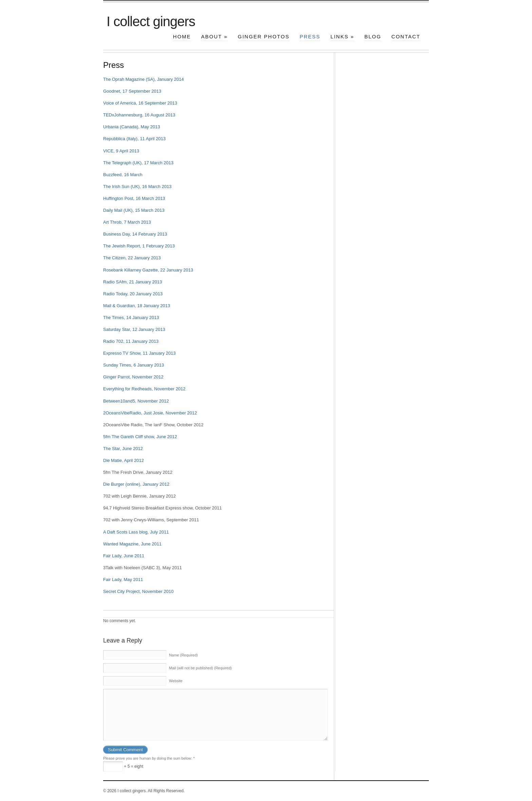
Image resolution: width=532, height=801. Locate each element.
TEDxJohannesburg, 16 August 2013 (139, 115)
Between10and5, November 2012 (136, 401)
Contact (406, 36)
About (214, 36)
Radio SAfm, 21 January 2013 (132, 282)
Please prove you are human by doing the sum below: (149, 758)
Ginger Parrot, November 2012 (133, 377)
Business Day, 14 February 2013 (135, 234)
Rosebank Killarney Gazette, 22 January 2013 (148, 270)
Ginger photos (264, 36)
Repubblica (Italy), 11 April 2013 (134, 139)
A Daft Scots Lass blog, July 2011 (136, 532)
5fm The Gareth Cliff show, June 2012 (140, 437)
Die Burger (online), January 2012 (136, 484)
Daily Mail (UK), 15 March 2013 (134, 210)
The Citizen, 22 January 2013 (132, 258)
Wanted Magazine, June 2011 (132, 544)
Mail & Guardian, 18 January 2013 (137, 306)
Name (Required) (183, 655)
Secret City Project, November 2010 (138, 591)
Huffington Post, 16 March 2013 (134, 198)
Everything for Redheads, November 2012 (144, 389)
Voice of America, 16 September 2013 (140, 103)
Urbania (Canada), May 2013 (132, 127)
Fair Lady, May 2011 (123, 580)
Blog (373, 36)
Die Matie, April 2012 (123, 460)
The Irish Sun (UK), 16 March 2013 (137, 187)
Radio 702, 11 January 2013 (131, 341)
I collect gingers (151, 21)
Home (182, 36)
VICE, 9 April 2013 (121, 151)
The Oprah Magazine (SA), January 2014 (144, 79)
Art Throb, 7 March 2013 (127, 222)
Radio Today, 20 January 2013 (133, 294)
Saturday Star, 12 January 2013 (134, 329)
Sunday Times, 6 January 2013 (134, 365)
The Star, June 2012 (123, 449)
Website (176, 681)
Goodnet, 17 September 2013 (132, 91)
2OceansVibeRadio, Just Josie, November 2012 (150, 413)
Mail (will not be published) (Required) (200, 668)
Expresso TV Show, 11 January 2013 (139, 353)
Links (342, 36)
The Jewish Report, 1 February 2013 (139, 246)
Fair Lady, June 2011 (124, 556)
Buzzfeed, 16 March (123, 175)
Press (310, 36)
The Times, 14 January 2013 (131, 318)
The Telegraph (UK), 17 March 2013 (138, 163)
